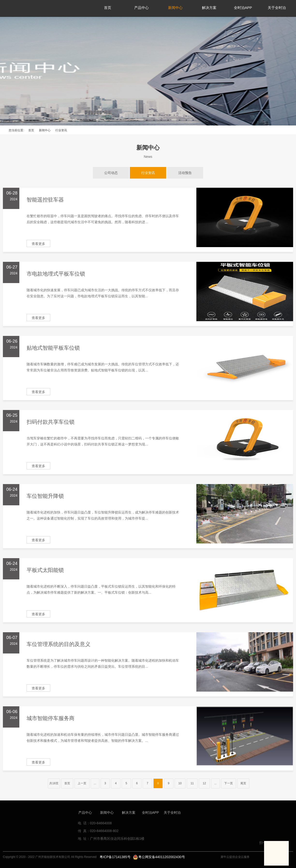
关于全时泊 (172, 812)
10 (180, 783)
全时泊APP (150, 812)
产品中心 (85, 812)
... (95, 783)
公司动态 (111, 173)
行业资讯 (61, 130)
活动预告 (185, 173)
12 (204, 783)
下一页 (229, 783)
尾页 (243, 783)
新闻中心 (45, 130)
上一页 (82, 783)
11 (192, 783)
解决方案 (129, 812)
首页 (31, 130)
